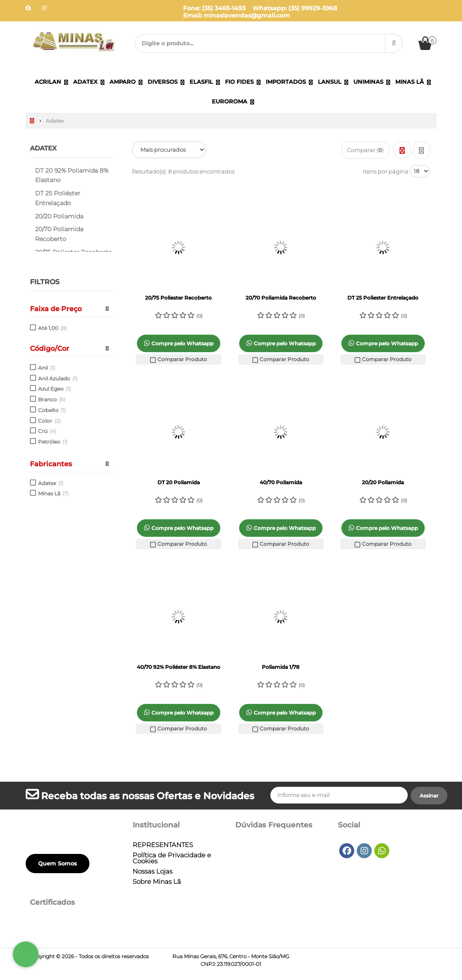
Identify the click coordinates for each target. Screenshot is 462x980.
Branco (52, 399)
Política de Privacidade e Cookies (172, 858)
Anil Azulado (58, 378)
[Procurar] (394, 43)
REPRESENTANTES (163, 845)
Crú (47, 431)
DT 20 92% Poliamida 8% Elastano (72, 175)
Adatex (44, 148)
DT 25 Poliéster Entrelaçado (58, 198)
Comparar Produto (178, 359)
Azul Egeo (55, 389)
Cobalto (52, 410)
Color (49, 420)
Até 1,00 (53, 328)
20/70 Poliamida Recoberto (59, 234)
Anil (47, 368)
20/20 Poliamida (59, 216)
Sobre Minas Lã (157, 882)
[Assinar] (429, 796)
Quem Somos (58, 863)
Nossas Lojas (153, 871)
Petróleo (53, 442)
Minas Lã (53, 493)
